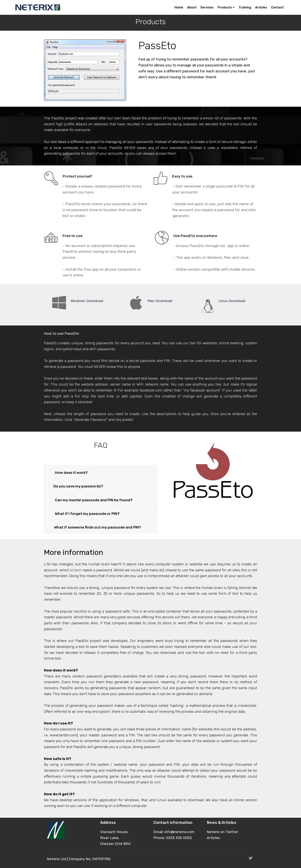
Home (179, 7)
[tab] (101, 472)
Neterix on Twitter (222, 832)
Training (245, 7)
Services (207, 7)
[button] (101, 472)
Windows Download (87, 301)
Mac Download (160, 301)
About (192, 7)
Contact (277, 7)
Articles (261, 7)
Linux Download (232, 301)
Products (225, 7)
